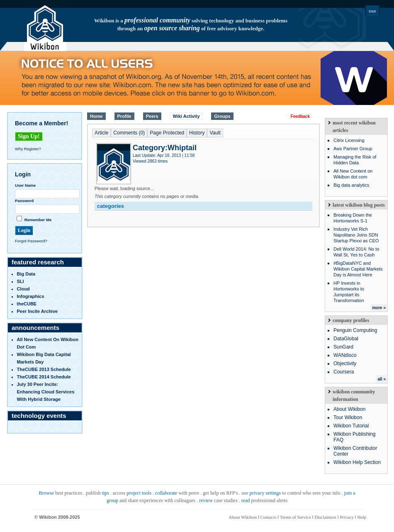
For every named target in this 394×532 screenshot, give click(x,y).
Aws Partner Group (353, 149)
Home (96, 116)
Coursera (344, 372)
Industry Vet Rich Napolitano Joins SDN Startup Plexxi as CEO (356, 235)
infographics (31, 296)
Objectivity (345, 364)
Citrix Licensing (349, 140)
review (206, 500)
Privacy (347, 517)
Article (101, 133)
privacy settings (265, 493)
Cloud (23, 289)
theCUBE (27, 304)
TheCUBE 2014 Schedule (44, 377)
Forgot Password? (31, 241)
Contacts (269, 517)
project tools (139, 493)
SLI (21, 281)
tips (105, 493)
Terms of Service (295, 517)
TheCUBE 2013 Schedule (44, 369)
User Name (25, 185)
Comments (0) (129, 133)
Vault (215, 133)
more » (379, 308)
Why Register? (28, 149)
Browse (46, 493)
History (197, 133)
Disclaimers (325, 517)
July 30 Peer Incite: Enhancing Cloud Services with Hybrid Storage (46, 392)
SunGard (343, 347)
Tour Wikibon (348, 417)
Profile (124, 116)
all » (382, 379)
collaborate (166, 493)
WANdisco (345, 355)
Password (24, 201)
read (246, 500)
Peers (152, 116)
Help (362, 517)
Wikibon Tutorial (351, 426)
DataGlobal (346, 339)
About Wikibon (349, 409)
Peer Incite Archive (38, 311)
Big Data (26, 274)
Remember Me (38, 220)
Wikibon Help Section (357, 462)
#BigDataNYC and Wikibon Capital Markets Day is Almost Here (358, 269)
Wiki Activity (186, 116)
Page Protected (167, 133)
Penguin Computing (355, 330)
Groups (222, 116)
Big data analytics (351, 185)
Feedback (300, 116)
